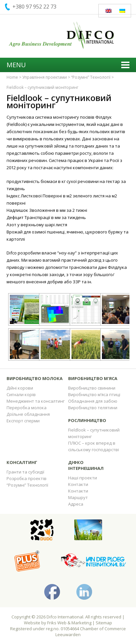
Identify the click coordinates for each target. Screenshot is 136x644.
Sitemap (104, 623)
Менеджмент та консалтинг (36, 401)
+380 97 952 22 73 (34, 7)
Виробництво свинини (92, 388)
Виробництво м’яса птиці (94, 394)
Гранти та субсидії (25, 472)
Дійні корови (20, 388)
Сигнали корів (21, 394)
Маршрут (78, 497)
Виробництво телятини (93, 408)
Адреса (76, 504)
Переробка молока (27, 408)
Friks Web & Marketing (69, 623)
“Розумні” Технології (91, 77)
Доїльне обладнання (28, 414)
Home (12, 77)
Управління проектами (45, 77)
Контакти (78, 484)
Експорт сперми (23, 421)
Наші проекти (83, 478)
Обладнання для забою (93, 401)
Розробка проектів (27, 478)
